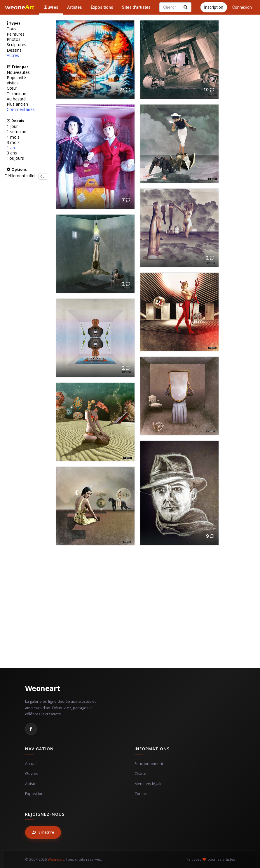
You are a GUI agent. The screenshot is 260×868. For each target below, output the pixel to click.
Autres (13, 55)
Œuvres (51, 7)
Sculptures (16, 45)
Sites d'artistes (136, 7)
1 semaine (16, 132)
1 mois (13, 137)
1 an (11, 148)
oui (43, 176)
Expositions (102, 7)
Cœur (12, 88)
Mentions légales (150, 784)
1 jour (12, 126)
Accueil (31, 764)
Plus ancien (17, 104)
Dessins (14, 50)
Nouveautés (18, 72)
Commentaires (21, 109)
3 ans (12, 153)
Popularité (16, 78)
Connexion (242, 7)
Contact (141, 794)
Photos (14, 39)
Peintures (16, 34)
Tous (12, 29)
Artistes (75, 7)
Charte (140, 774)
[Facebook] (31, 729)
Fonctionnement (149, 764)
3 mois (13, 142)
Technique (16, 94)
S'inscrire (43, 832)
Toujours (15, 158)
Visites (13, 83)
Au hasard (16, 99)
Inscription (214, 7)
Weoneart (43, 688)
